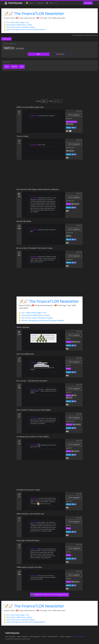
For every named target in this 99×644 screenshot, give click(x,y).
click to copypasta (74, 115)
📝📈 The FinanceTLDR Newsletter (34, 14)
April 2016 (69, 392)
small (7, 67)
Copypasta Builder (52, 636)
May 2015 (68, 552)
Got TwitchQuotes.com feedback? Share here (85, 35)
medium (14, 67)
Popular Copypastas (22, 636)
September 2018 (70, 148)
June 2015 (68, 525)
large (22, 67)
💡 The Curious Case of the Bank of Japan (19, 27)
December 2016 (70, 201)
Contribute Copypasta (65, 636)
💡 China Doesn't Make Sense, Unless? (18, 25)
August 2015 (69, 448)
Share (74, 128)
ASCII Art (40, 3)
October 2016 (69, 233)
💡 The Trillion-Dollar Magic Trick (16, 22)
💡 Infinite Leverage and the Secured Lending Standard (24, 29)
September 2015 (70, 421)
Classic (30, 3)
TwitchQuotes (14, 3)
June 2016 (68, 365)
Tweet (69, 128)
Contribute (88, 3)
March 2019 (69, 119)
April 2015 (69, 579)
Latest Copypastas (10, 636)
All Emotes (6, 39)
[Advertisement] (49, 85)
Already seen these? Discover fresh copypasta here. (49, 595)
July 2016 (68, 339)
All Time (57, 101)
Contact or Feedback (78, 636)
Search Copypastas (35, 636)
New (44, 101)
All (39, 54)
